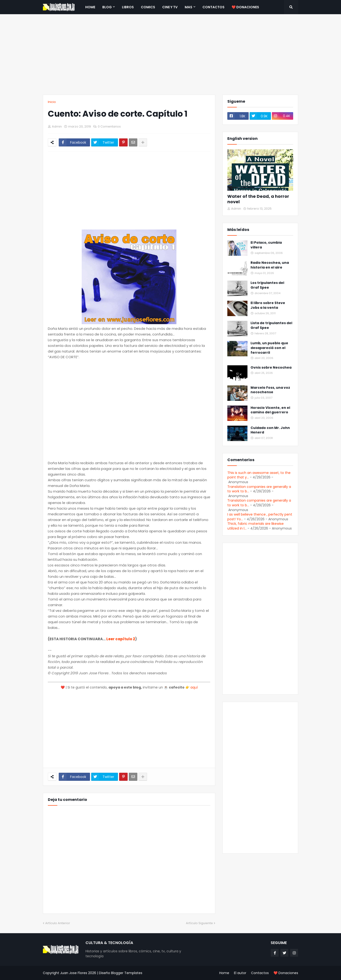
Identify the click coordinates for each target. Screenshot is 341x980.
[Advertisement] (170, 54)
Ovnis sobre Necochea (271, 368)
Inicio (52, 102)
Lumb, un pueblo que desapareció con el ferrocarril (269, 348)
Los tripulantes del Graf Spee (267, 285)
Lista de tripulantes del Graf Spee (271, 325)
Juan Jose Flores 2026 (78, 973)
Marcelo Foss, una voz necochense (270, 390)
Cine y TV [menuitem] (170, 7)
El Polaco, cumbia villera (266, 245)
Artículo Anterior (58, 923)
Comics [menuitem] (148, 7)
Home (224, 973)
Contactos (260, 973)
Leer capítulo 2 (121, 639)
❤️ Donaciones (286, 973)
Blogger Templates (127, 973)
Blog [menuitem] (107, 7)
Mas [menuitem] (188, 7)
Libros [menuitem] (128, 7)
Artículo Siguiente (199, 923)
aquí (194, 687)
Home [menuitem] (90, 7)
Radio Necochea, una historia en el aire (270, 265)
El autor (240, 973)
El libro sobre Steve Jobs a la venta (268, 305)
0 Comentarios (109, 126)
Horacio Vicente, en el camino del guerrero (270, 410)
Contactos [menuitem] (213, 7)
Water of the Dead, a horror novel (258, 199)
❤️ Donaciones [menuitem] (245, 7)
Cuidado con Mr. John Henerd (270, 430)
